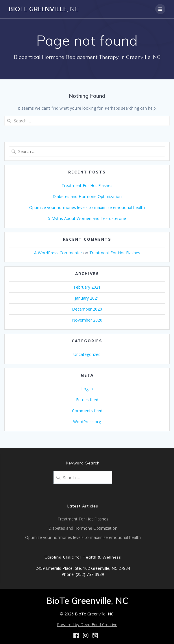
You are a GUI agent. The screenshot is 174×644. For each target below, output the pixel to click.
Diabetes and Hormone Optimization (87, 196)
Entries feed (87, 400)
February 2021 (87, 287)
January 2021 (87, 298)
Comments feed (87, 411)
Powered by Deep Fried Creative (87, 625)
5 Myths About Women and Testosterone (87, 218)
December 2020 (87, 309)
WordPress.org (87, 422)
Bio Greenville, (44, 9)
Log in (87, 389)
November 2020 (87, 320)
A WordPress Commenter (58, 253)
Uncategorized (87, 354)
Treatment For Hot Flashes (87, 185)
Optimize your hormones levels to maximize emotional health (87, 207)
